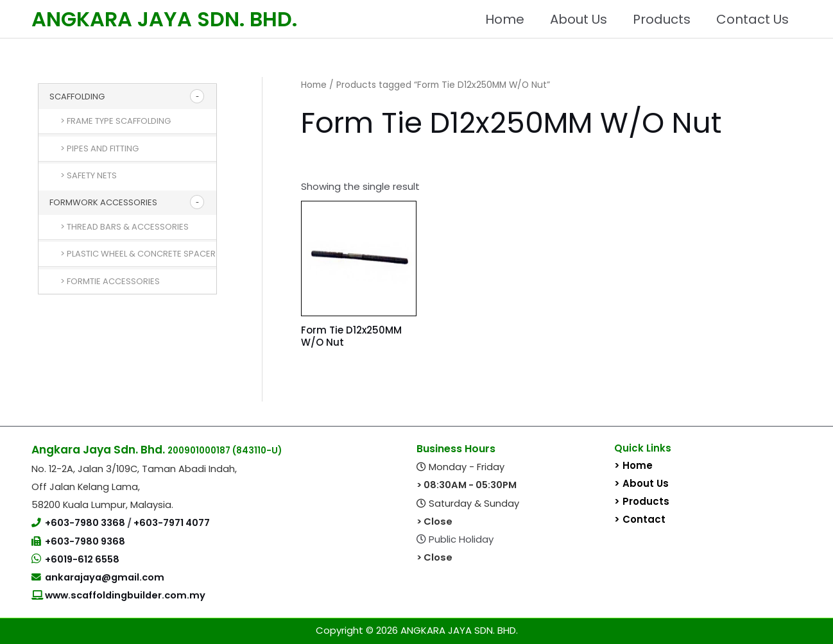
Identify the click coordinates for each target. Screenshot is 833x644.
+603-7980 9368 (85, 541)
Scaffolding (77, 97)
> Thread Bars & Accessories (125, 227)
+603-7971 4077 (172, 523)
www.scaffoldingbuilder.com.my (124, 595)
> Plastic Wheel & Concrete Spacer (138, 254)
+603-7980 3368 (86, 523)
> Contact (640, 519)
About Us (579, 19)
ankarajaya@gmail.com (105, 577)
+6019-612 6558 (82, 559)
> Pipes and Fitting (99, 148)
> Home (633, 465)
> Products (642, 501)
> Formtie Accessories (110, 281)
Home (505, 19)
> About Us (641, 483)
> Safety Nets (89, 175)
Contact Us (752, 19)
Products (662, 19)
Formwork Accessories (103, 202)
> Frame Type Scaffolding (116, 121)
